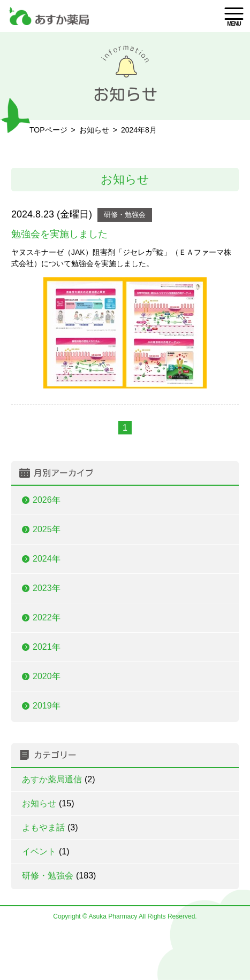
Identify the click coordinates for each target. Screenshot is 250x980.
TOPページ (48, 130)
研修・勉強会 (125, 215)
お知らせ (48, 803)
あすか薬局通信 (59, 779)
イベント (46, 851)
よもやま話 (50, 827)
